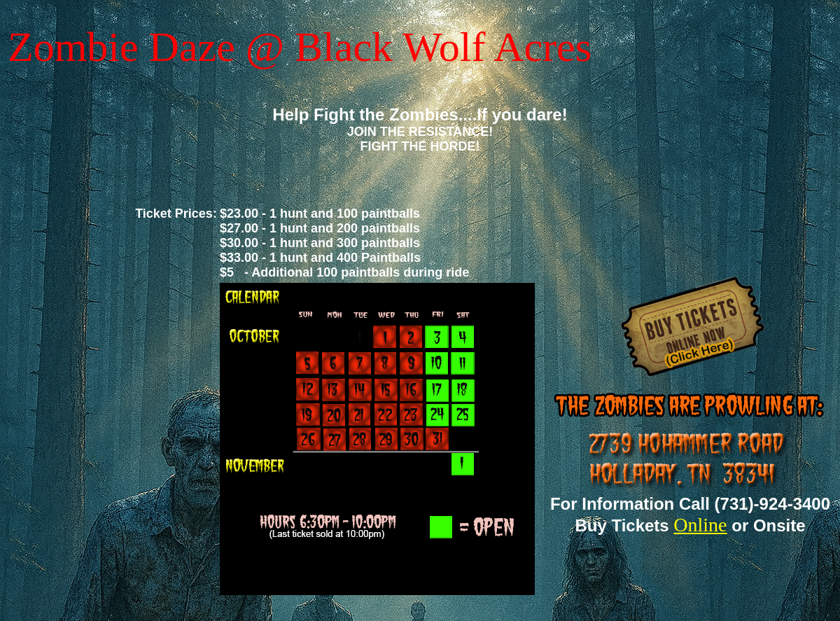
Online (700, 525)
